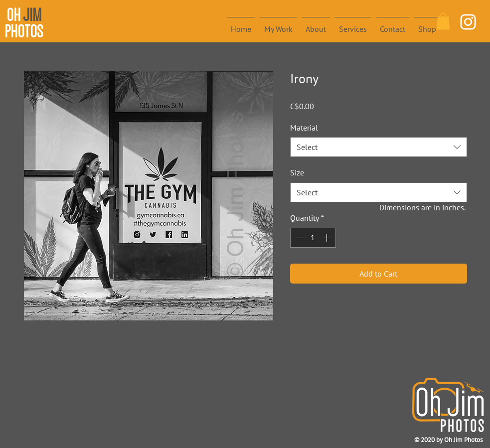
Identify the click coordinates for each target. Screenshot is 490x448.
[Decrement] (299, 238)
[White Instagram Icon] (468, 22)
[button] (443, 21)
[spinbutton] (313, 238)
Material (304, 128)
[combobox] (379, 147)
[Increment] (327, 238)
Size (297, 172)
